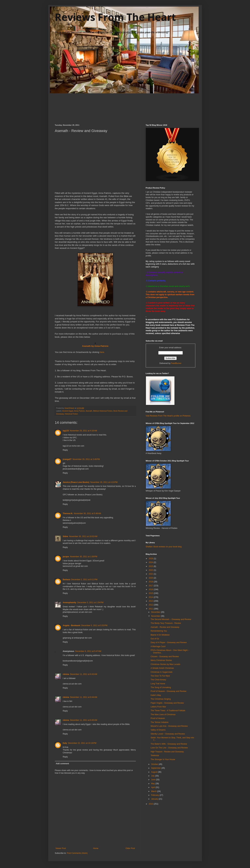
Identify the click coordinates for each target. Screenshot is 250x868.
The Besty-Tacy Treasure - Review (166, 623)
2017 (151, 586)
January (155, 799)
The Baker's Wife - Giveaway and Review (169, 744)
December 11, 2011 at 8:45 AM (84, 720)
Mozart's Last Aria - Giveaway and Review (169, 726)
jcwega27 (67, 459)
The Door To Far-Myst (160, 676)
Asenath (89, 411)
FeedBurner (176, 363)
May (153, 784)
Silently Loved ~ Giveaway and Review (168, 734)
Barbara (67, 580)
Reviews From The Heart (115, 17)
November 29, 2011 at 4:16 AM (83, 431)
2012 (151, 605)
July (153, 776)
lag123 (66, 431)
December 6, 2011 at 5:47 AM (88, 651)
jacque (66, 557)
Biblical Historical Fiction (103, 411)
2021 (151, 574)
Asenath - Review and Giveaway (165, 627)
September (156, 768)
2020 (151, 578)
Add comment (62, 764)
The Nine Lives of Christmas (163, 715)
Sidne (66, 536)
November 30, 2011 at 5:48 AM (87, 513)
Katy (65, 743)
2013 (151, 601)
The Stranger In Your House (163, 759)
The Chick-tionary (158, 680)
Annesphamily (70, 603)
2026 (151, 559)
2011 (151, 609)
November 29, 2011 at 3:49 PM (86, 459)
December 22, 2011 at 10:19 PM (82, 743)
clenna (66, 674)
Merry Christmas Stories (161, 660)
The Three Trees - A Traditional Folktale (168, 711)
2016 (151, 589)
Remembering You (159, 631)
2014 (151, 597)
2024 (151, 562)
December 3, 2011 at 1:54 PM (90, 603)
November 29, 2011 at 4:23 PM (104, 482)
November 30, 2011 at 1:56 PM (84, 557)
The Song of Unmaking (161, 687)
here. (102, 352)
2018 (151, 582)
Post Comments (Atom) (77, 853)
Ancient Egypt (68, 411)
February (155, 795)
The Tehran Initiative (159, 722)
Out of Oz (155, 639)
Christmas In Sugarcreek (161, 672)
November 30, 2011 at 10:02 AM (83, 536)
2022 (151, 570)
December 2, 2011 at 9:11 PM (84, 580)
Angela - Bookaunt (72, 625)
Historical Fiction (71, 414)
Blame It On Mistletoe (160, 635)
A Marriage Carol (158, 646)
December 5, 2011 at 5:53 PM (94, 625)
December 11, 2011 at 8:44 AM (84, 697)
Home (96, 848)
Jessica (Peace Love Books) (76, 482)
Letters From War (158, 707)
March (154, 791)
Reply (65, 450)
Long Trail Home (158, 684)
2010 (151, 804)
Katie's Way (156, 695)
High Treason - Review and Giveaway (167, 752)
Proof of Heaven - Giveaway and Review (168, 691)
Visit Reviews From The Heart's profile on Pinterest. (168, 416)
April (153, 787)
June (153, 780)
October (155, 764)
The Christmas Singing (161, 699)
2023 (151, 566)
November (156, 616)
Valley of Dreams (158, 730)
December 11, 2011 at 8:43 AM (84, 674)
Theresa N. (68, 513)
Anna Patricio (79, 411)
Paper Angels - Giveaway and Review (167, 703)
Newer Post (61, 848)
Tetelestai (155, 755)
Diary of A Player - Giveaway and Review (169, 642)
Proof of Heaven (158, 718)
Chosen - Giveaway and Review (165, 657)
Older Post (130, 848)
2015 (151, 593)
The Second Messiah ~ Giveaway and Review (171, 619)
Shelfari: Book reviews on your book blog (164, 547)
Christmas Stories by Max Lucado (165, 664)
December (156, 612)
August (154, 772)
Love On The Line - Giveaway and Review (169, 748)
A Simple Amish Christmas (162, 668)
